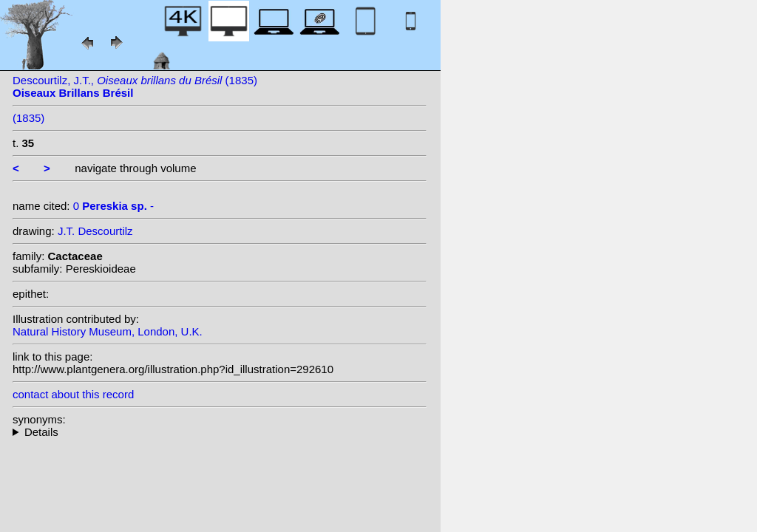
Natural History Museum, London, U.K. (108, 331)
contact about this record (73, 394)
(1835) (28, 118)
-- (220, 432)
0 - (113, 206)
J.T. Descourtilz (95, 231)
